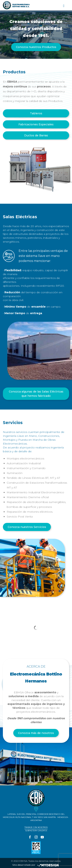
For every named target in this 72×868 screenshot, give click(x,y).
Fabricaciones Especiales (36, 124)
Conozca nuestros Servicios (27, 527)
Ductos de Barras (36, 135)
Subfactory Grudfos (36, 831)
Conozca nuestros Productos (36, 47)
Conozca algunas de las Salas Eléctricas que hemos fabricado (36, 394)
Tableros (36, 113)
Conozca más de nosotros (36, 733)
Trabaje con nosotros (36, 827)
